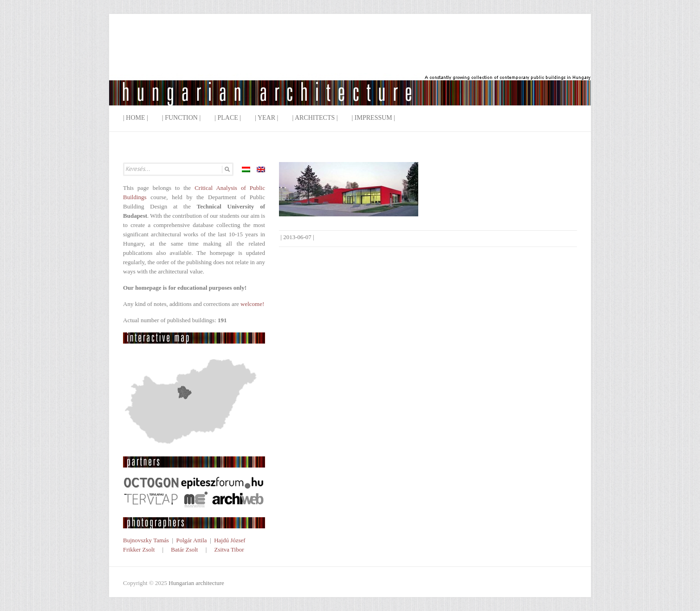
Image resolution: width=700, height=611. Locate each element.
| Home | (136, 118)
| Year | (266, 118)
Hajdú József (230, 540)
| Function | (181, 118)
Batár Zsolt (184, 549)
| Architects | (315, 118)
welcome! (252, 304)
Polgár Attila (191, 540)
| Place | (228, 118)
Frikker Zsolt (139, 549)
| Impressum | (374, 118)
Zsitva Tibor (229, 549)
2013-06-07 (297, 237)
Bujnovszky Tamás (146, 540)
